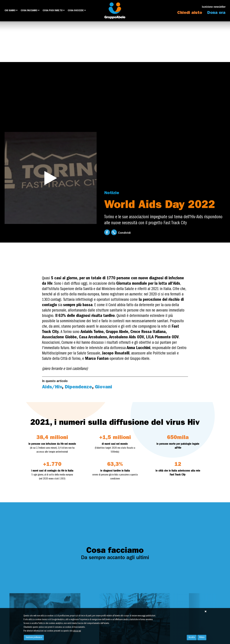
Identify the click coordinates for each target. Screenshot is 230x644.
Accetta (192, 638)
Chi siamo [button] (11, 10)
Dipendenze (78, 387)
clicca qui (77, 631)
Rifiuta (202, 638)
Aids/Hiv (52, 387)
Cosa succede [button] (77, 10)
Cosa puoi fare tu (54, 10)
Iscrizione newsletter (214, 7)
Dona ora (216, 13)
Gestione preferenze (34, 638)
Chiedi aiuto (190, 13)
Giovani (103, 387)
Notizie (112, 193)
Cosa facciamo (30, 10)
